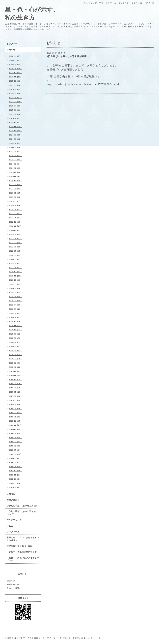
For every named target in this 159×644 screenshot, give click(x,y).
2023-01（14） (16, 218)
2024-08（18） (16, 139)
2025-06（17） (16, 98)
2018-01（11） (16, 467)
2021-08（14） (16, 288)
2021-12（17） (16, 272)
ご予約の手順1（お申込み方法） (22, 506)
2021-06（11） (16, 297)
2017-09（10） (16, 483)
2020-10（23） (16, 330)
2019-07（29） (16, 392)
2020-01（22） (16, 367)
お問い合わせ (13, 500)
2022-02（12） (16, 263)
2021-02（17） (16, 313)
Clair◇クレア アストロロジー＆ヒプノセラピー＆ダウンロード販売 (46, 638)
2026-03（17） (16, 60)
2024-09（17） (16, 135)
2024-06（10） (16, 147)
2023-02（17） (16, 214)
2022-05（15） (16, 251)
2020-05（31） (16, 350)
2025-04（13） (16, 106)
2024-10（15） (16, 131)
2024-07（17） (16, 143)
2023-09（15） (16, 185)
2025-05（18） (16, 102)
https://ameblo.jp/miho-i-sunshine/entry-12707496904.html (83, 84)
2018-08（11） (16, 438)
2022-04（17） (16, 255)
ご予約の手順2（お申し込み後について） (22, 513)
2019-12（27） (16, 371)
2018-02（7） (15, 462)
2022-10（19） (16, 230)
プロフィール (13, 532)
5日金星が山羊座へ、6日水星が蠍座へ (68, 56)
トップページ (13, 44)
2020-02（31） (16, 363)
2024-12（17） (16, 122)
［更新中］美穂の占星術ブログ (22, 552)
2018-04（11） (16, 454)
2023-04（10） (16, 205)
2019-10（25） (16, 379)
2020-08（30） (16, 338)
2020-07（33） (16, 342)
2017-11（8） (15, 475)
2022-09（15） (16, 234)
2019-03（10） (16, 408)
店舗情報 (11, 494)
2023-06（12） (16, 197)
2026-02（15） (16, 64)
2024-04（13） (16, 156)
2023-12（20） (16, 172)
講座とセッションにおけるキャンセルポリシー (23, 539)
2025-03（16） (16, 110)
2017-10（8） (15, 479)
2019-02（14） (16, 413)
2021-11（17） (16, 276)
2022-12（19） (16, 222)
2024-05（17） (16, 151)
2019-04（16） (16, 404)
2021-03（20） (16, 309)
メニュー (11, 526)
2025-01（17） (16, 118)
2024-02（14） (16, 164)
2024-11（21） (16, 127)
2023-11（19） (16, 176)
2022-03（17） (16, 259)
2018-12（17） (16, 421)
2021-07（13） (16, 292)
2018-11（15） (16, 425)
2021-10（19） (16, 280)
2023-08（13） (16, 189)
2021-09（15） (16, 284)
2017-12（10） (16, 471)
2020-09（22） (16, 334)
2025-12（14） (16, 73)
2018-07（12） (16, 442)
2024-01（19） (16, 168)
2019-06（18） (16, 396)
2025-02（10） (16, 114)
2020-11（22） (16, 326)
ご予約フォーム (14, 520)
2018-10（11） (16, 429)
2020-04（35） (16, 355)
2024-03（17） (16, 160)
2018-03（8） (15, 458)
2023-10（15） (16, 180)
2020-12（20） (16, 321)
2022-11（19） (16, 226)
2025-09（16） (16, 85)
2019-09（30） (16, 384)
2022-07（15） (16, 243)
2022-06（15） (16, 247)
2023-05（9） (15, 201)
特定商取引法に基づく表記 (20, 546)
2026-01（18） (16, 68)
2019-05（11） (16, 400)
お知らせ (11, 50)
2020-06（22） (16, 346)
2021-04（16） (16, 305)
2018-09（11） (16, 433)
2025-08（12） (16, 89)
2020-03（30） (16, 359)
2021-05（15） (16, 301)
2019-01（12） (16, 417)
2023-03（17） (16, 209)
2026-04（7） (15, 56)
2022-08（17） (16, 238)
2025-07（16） (16, 93)
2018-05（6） (15, 450)
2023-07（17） (16, 193)
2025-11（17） (16, 77)
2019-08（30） (16, 388)
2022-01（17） (16, 268)
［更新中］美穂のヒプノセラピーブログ (23, 559)
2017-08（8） (15, 487)
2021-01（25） (16, 317)
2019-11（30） (16, 375)
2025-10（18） (16, 81)
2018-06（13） (16, 446)
